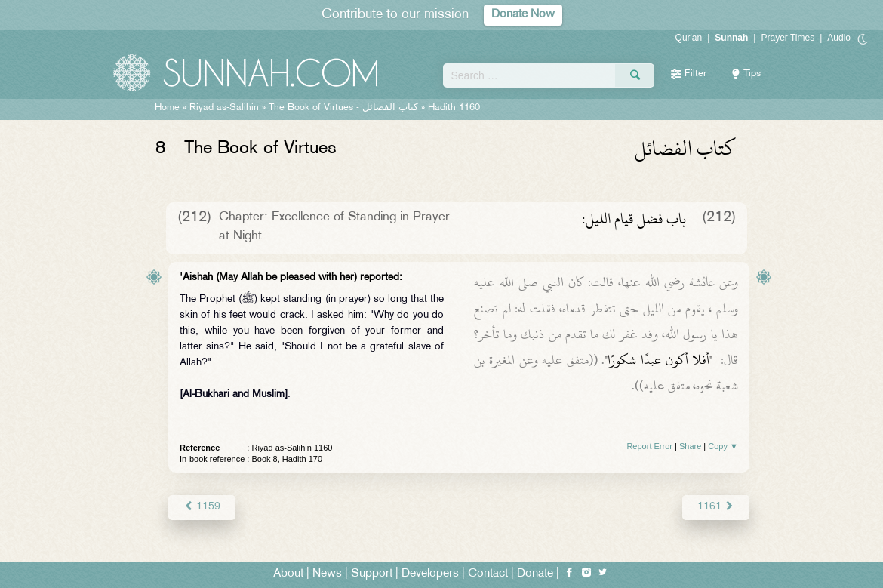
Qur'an (689, 38)
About (288, 574)
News (327, 574)
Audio (839, 38)
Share (690, 446)
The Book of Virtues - (343, 108)
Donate (535, 574)
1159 (202, 507)
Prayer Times (788, 38)
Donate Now (523, 15)
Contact (488, 574)
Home (167, 108)
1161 (716, 507)
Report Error (649, 446)
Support (372, 574)
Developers (430, 574)
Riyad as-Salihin (224, 108)
